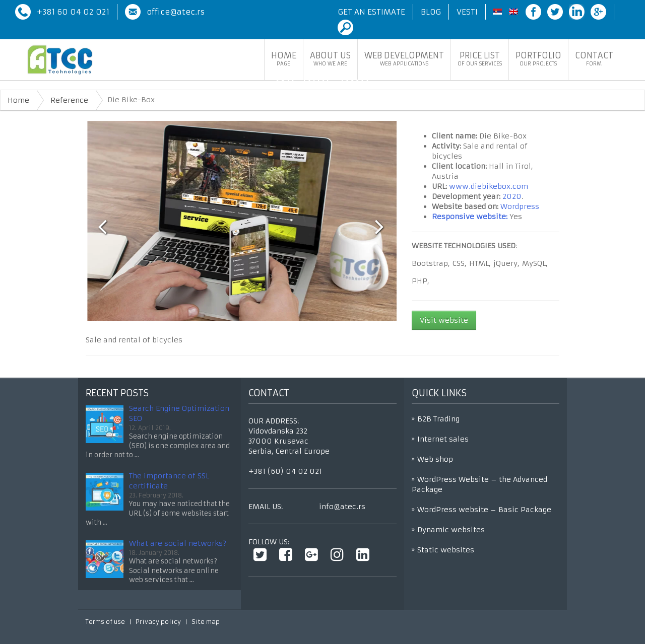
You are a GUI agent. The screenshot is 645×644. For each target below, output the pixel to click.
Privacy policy (158, 622)
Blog (431, 12)
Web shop (435, 459)
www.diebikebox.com (489, 186)
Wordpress (520, 206)
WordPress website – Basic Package (484, 510)
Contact (594, 59)
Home (284, 59)
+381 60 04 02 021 (73, 12)
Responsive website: (470, 217)
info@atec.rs (342, 507)
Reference (69, 100)
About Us (330, 59)
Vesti (467, 12)
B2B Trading (438, 419)
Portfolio (538, 59)
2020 (512, 196)
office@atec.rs (176, 12)
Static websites (446, 550)
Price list (480, 59)
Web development (404, 59)
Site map (206, 622)
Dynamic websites (451, 530)
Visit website (444, 320)
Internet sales (443, 439)
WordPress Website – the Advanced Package (479, 484)
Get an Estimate (371, 12)
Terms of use (105, 622)
